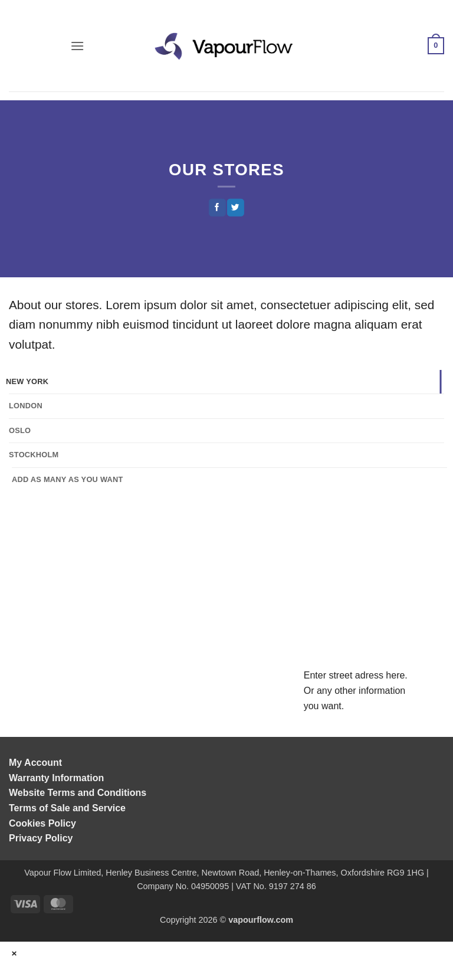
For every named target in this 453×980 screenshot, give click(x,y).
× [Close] (15, 953)
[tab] (224, 382)
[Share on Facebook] (217, 207)
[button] (77, 46)
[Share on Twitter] (235, 207)
